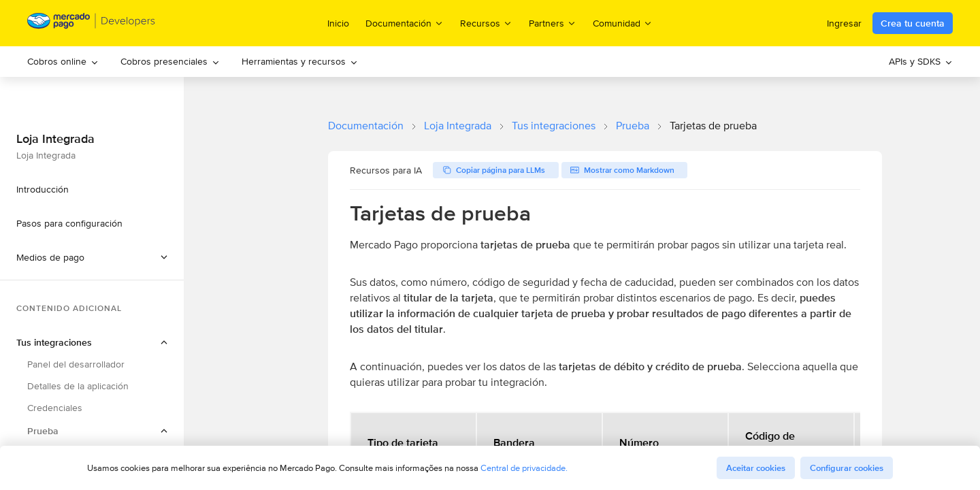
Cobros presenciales (170, 61)
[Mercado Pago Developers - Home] (92, 23)
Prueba (633, 126)
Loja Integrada (458, 126)
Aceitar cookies (756, 468)
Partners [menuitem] (553, 23)
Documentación (366, 126)
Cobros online (63, 61)
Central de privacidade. (524, 468)
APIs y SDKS (921, 61)
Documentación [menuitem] (405, 23)
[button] (92, 257)
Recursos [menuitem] (486, 23)
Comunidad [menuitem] (623, 23)
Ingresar (844, 23)
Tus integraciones (554, 126)
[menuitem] (63, 62)
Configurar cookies (847, 468)
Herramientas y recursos (300, 61)
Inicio (338, 23)
